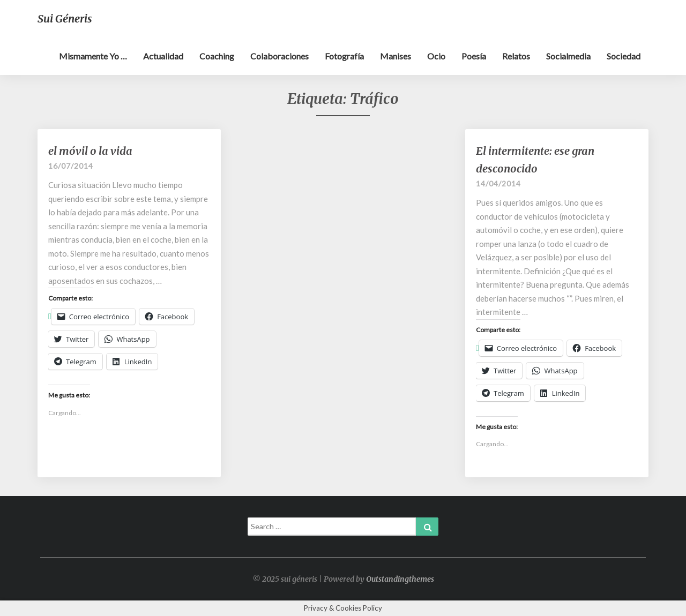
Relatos (516, 56)
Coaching (217, 56)
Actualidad (163, 56)
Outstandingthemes (400, 579)
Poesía (474, 56)
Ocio (436, 56)
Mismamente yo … (93, 56)
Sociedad (624, 56)
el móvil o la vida (90, 151)
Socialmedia (568, 56)
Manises (396, 56)
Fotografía (344, 56)
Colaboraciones (279, 56)
